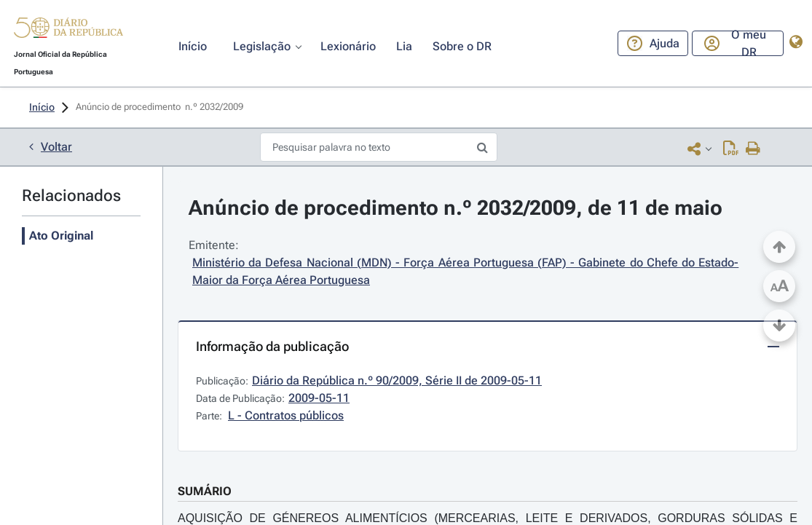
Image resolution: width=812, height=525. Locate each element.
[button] (68, 30)
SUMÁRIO (205, 491)
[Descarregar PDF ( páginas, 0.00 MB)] (731, 148)
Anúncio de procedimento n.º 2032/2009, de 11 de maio (456, 208)
